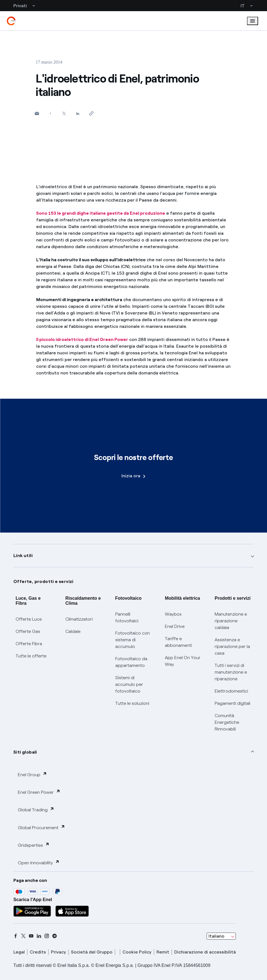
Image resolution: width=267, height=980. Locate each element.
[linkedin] (39, 936)
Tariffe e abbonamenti (178, 642)
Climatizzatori (79, 619)
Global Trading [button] (36, 810)
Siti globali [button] (25, 752)
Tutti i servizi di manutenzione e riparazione (231, 672)
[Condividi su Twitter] (64, 113)
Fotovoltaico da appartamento (131, 662)
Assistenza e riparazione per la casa (232, 646)
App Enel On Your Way (183, 661)
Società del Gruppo (92, 952)
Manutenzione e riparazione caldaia (231, 621)
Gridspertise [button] (34, 845)
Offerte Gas (28, 631)
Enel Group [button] (32, 774)
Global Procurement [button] (41, 827)
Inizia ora (133, 476)
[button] (37, 113)
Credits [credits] (38, 952)
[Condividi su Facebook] (51, 113)
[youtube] (31, 936)
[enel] (11, 21)
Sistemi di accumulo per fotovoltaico (129, 684)
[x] (23, 936)
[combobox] (221, 936)
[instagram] (47, 936)
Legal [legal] (19, 952)
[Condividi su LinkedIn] (78, 113)
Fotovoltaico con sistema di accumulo (133, 640)
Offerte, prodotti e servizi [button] (43, 581)
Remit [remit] (163, 952)
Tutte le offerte (31, 656)
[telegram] (55, 936)
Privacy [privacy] (58, 952)
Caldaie (73, 631)
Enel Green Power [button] (39, 792)
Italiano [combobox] (216, 936)
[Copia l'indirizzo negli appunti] (91, 113)
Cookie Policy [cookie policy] (137, 952)
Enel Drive (175, 626)
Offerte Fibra (29, 644)
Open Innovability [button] (39, 862)
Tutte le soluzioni (132, 703)
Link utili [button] (23, 556)
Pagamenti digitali (232, 703)
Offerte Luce (29, 619)
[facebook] (16, 936)
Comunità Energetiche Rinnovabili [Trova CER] (227, 722)
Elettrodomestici (231, 691)
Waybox (173, 614)
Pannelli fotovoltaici (127, 617)
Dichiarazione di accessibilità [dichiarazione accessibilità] (205, 952)
